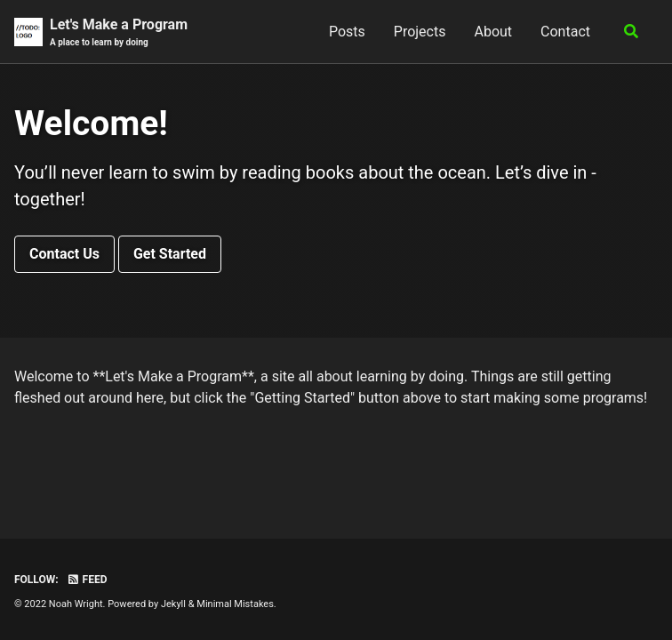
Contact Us (64, 254)
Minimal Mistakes (235, 604)
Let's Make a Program (119, 32)
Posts (347, 32)
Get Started (170, 254)
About (493, 32)
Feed (87, 580)
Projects (420, 32)
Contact (565, 32)
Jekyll (173, 604)
